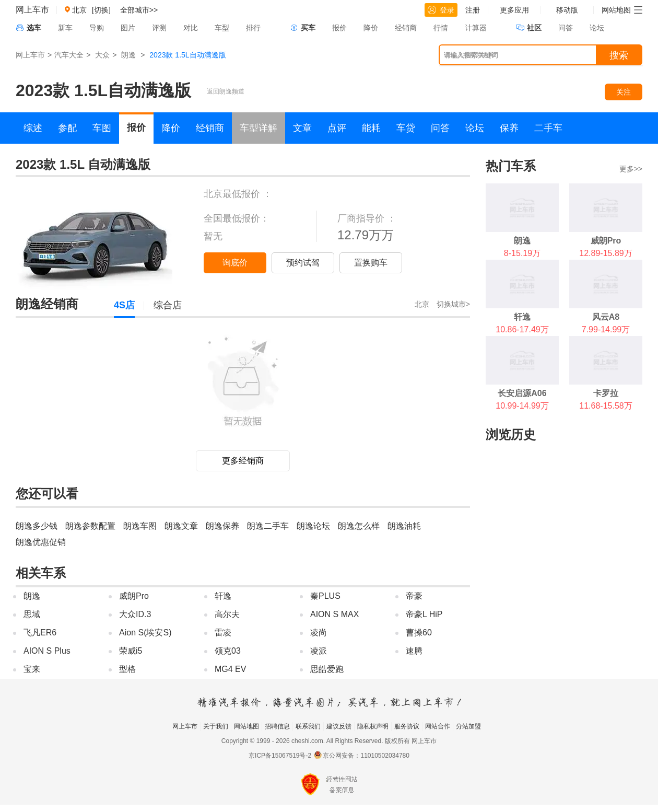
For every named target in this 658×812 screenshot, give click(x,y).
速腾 (414, 651)
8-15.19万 (522, 253)
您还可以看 (47, 494)
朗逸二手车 (268, 526)
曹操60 (419, 633)
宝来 (32, 669)
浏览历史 (511, 434)
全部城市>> (139, 10)
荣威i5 (131, 651)
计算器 (476, 28)
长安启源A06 (522, 393)
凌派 (319, 651)
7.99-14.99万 (606, 329)
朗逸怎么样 (359, 526)
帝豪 (414, 596)
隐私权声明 (373, 726)
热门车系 (511, 166)
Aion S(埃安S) (145, 633)
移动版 (567, 10)
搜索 (619, 55)
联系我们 (308, 726)
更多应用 (514, 10)
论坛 (597, 28)
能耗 (371, 128)
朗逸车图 (140, 526)
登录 (441, 10)
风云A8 (606, 317)
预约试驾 (303, 263)
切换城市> (453, 304)
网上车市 (32, 10)
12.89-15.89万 (606, 253)
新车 (65, 28)
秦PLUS (325, 596)
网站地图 (246, 726)
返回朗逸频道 (226, 91)
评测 (159, 28)
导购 (97, 28)
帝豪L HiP (424, 614)
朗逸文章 (181, 526)
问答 (566, 28)
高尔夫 (227, 614)
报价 (339, 28)
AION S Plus (47, 651)
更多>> (631, 169)
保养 (509, 128)
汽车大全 (69, 55)
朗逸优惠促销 (41, 542)
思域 (32, 614)
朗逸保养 (222, 526)
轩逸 (223, 596)
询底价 (235, 263)
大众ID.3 (135, 614)
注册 (473, 10)
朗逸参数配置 (90, 526)
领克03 (228, 651)
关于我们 (216, 726)
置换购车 (371, 263)
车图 (102, 128)
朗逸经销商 (47, 304)
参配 (67, 128)
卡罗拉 (606, 393)
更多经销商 (243, 461)
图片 (128, 28)
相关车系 (41, 573)
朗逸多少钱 (37, 526)
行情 (441, 28)
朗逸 (128, 55)
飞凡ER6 (40, 633)
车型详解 (258, 128)
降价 (371, 28)
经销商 (406, 28)
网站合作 (438, 726)
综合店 (168, 305)
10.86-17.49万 (522, 329)
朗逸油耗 (404, 526)
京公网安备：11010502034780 (366, 756)
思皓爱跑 (327, 669)
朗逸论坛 (313, 526)
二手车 (548, 128)
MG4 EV (230, 669)
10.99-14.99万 (522, 406)
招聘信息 (277, 726)
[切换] (101, 10)
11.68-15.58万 (606, 406)
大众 (102, 55)
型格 (127, 669)
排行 (253, 28)
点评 (337, 128)
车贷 (406, 128)
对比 (191, 28)
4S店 (124, 305)
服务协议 (407, 726)
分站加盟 (468, 726)
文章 (302, 128)
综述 (33, 128)
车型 (222, 28)
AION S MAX (334, 614)
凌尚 (319, 633)
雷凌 (223, 633)
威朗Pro (134, 596)
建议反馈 (339, 726)
